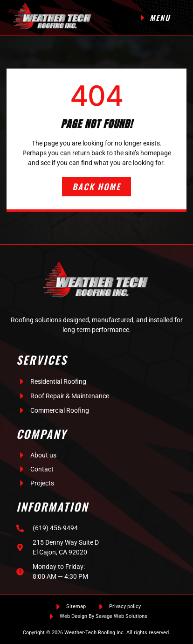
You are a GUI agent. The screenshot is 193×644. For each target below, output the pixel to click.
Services (42, 360)
